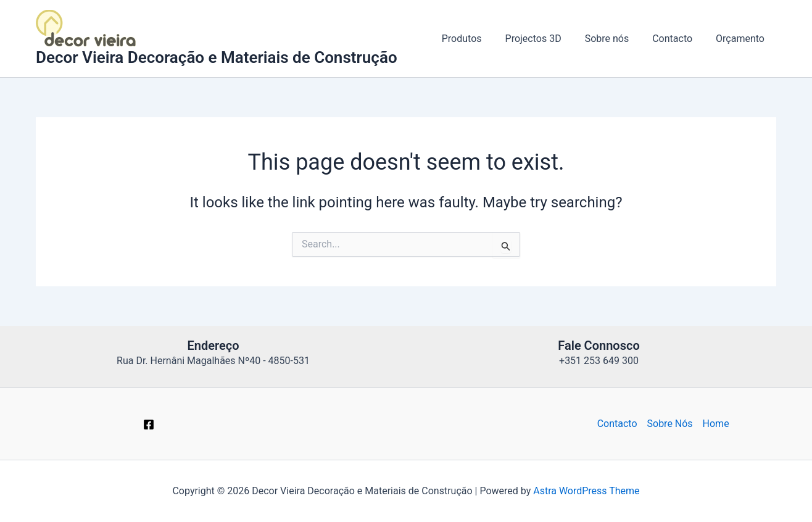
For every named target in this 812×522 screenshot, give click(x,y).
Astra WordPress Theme (586, 491)
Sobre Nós (670, 424)
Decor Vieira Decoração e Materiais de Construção (217, 57)
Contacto (678, 39)
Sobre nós (616, 39)
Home (716, 424)
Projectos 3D (546, 39)
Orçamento (742, 39)
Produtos (478, 39)
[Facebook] (149, 425)
